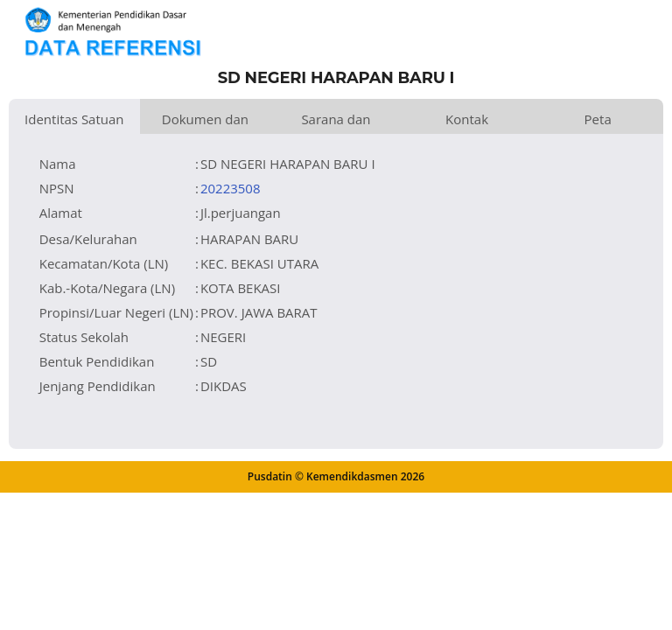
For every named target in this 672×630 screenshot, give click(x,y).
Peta (598, 119)
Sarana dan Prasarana (336, 122)
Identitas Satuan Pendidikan (74, 122)
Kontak (467, 119)
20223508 (231, 188)
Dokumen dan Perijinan (205, 122)
